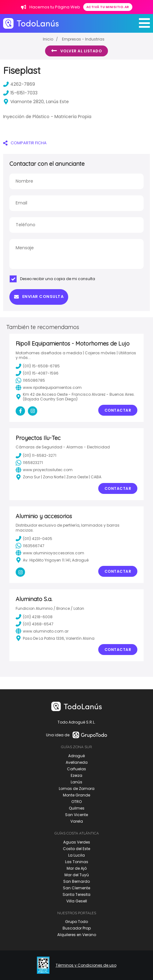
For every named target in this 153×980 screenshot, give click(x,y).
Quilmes (77, 808)
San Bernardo (76, 881)
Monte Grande (76, 795)
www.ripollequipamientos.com (49, 388)
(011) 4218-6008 (34, 617)
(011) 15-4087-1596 (37, 373)
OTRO (76, 802)
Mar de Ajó (77, 868)
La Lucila (76, 855)
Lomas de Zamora (77, 789)
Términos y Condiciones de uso (86, 965)
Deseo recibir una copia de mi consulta (52, 279)
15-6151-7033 (20, 93)
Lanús (76, 782)
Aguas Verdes (77, 842)
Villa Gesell (77, 901)
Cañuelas (76, 769)
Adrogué (76, 756)
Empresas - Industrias (83, 39)
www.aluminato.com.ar (42, 631)
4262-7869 (19, 84)
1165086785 (30, 380)
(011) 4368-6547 (35, 624)
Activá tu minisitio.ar (108, 7)
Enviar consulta (39, 296)
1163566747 (30, 546)
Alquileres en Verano (77, 935)
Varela (77, 821)
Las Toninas (77, 862)
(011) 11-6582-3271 (36, 456)
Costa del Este (76, 849)
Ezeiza (76, 775)
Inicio (48, 39)
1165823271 (29, 463)
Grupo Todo (76, 922)
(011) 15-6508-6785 (38, 366)
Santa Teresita (76, 894)
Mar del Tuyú (77, 875)
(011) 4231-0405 (34, 538)
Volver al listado (76, 51)
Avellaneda (77, 762)
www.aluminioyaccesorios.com (50, 553)
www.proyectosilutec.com (44, 470)
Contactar (118, 410)
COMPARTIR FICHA (25, 143)
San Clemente (76, 888)
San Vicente (76, 815)
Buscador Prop (77, 928)
